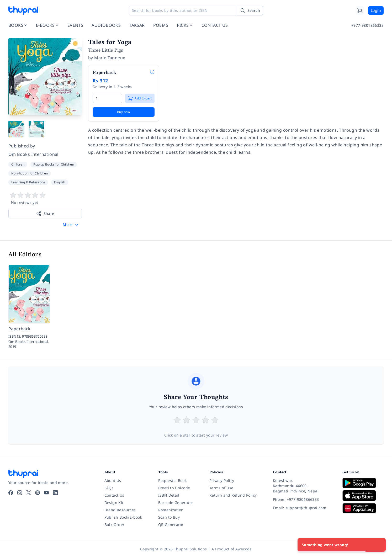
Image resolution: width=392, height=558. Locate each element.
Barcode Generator (176, 503)
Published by (22, 146)
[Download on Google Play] (363, 483)
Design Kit (114, 503)
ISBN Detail (169, 495)
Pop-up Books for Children (54, 164)
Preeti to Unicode (174, 488)
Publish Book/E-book (123, 517)
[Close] (379, 545)
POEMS (161, 25)
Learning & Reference (28, 182)
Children (18, 164)
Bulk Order (115, 525)
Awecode (244, 549)
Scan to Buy (169, 517)
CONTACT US (215, 25)
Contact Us (114, 495)
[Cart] (360, 10)
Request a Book (173, 480)
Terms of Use (221, 488)
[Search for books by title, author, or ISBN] (196, 10)
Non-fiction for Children (30, 173)
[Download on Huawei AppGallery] (363, 508)
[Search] (250, 10)
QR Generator (171, 525)
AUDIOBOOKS (106, 25)
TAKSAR (137, 25)
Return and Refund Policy (233, 495)
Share (45, 214)
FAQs (109, 488)
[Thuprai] (23, 10)
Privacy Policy (222, 480)
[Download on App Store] (363, 496)
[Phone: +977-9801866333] (303, 499)
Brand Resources (120, 510)
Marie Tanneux (110, 58)
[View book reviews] (45, 199)
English (60, 182)
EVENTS (75, 25)
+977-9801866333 (367, 25)
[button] (71, 225)
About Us (113, 480)
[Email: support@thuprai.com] (303, 508)
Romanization (171, 510)
